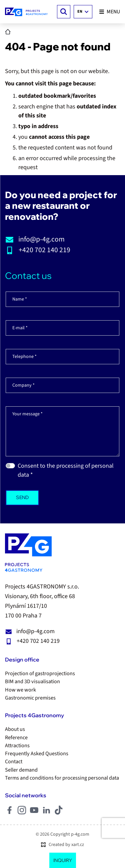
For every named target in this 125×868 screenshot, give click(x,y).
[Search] (64, 12)
